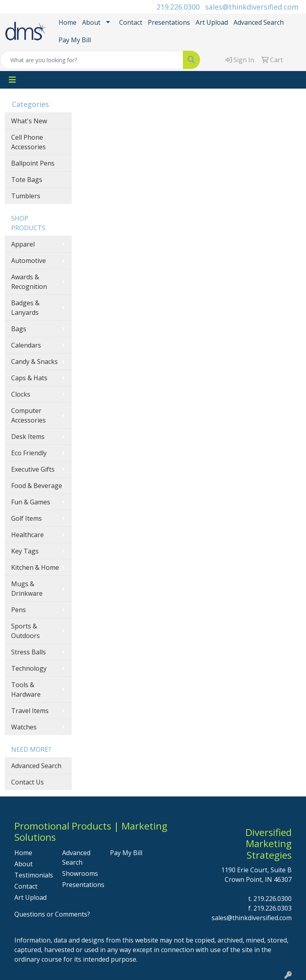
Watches (24, 727)
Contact (131, 22)
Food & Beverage (37, 486)
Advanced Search (259, 22)
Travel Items (30, 711)
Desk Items (28, 437)
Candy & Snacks (34, 362)
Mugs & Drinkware (27, 589)
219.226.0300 (178, 7)
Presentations (169, 22)
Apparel (23, 244)
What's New (29, 121)
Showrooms (80, 873)
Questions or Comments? (52, 914)
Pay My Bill (75, 40)
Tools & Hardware (26, 690)
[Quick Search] (92, 60)
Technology (29, 668)
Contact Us (27, 782)
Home (68, 22)
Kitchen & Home (35, 567)
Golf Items (26, 518)
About (91, 22)
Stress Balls (28, 652)
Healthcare (27, 535)
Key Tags (25, 551)
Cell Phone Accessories (28, 142)
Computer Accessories (28, 415)
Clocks (21, 394)
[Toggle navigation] (12, 80)
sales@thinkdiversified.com (252, 7)
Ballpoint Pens (33, 163)
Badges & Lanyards (25, 308)
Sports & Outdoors (25, 631)
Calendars (26, 345)
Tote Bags (27, 180)
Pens (19, 610)
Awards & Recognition (29, 282)
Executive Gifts (33, 469)
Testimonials (33, 875)
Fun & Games (31, 502)
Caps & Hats (29, 378)
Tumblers (26, 196)
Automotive (28, 261)
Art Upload (212, 22)
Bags (19, 329)
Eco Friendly (29, 453)
